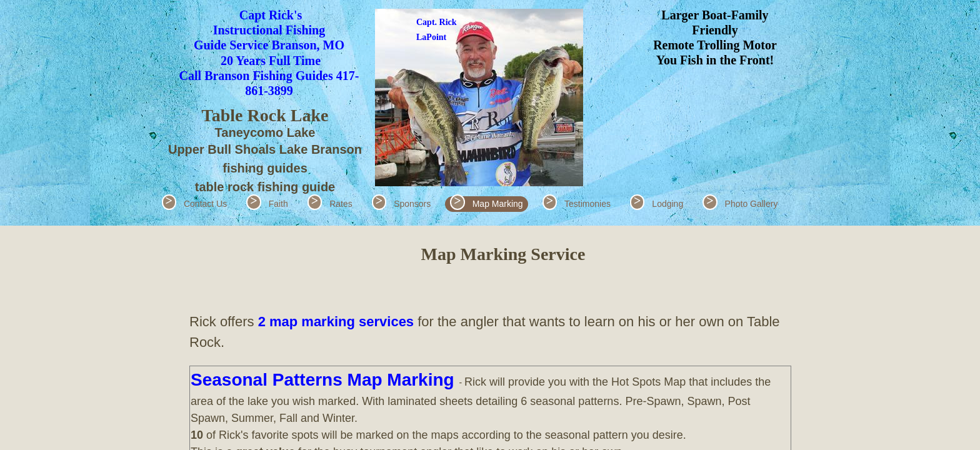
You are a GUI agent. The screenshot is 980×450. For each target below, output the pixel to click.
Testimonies (587, 204)
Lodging (667, 204)
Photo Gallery (752, 204)
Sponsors (412, 204)
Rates (341, 204)
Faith (278, 204)
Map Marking (498, 204)
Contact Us (205, 204)
